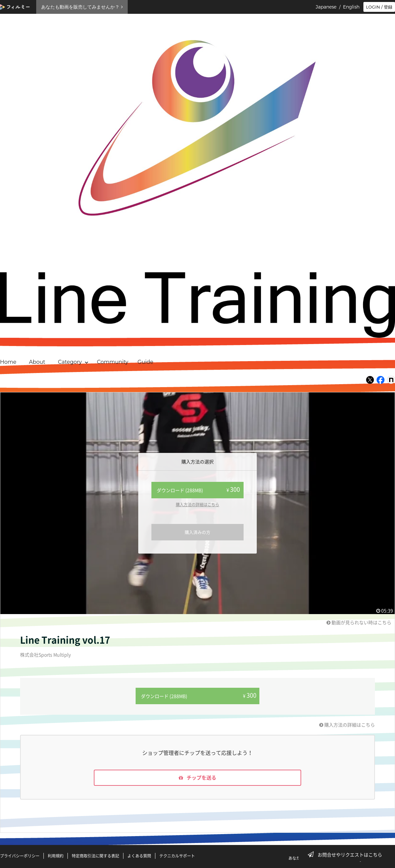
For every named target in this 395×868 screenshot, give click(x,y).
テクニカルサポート (177, 856)
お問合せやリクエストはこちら (347, 855)
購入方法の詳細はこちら (197, 505)
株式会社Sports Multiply (45, 655)
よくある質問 (139, 856)
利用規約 (56, 856)
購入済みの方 (197, 532)
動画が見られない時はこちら (359, 622)
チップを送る (197, 778)
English (351, 7)
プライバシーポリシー (20, 856)
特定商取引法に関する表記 (95, 856)
